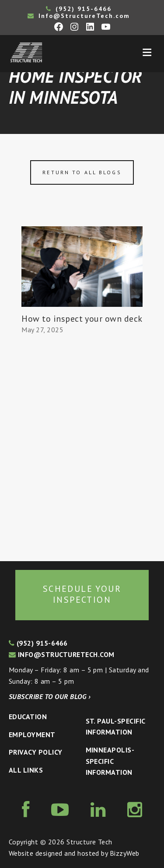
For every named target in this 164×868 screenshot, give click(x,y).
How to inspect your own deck (82, 319)
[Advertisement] (82, 448)
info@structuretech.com (62, 654)
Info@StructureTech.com (79, 16)
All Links (26, 770)
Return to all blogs (82, 172)
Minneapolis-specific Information (110, 761)
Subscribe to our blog (50, 696)
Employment (32, 734)
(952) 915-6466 (79, 9)
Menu (147, 53)
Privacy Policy (36, 752)
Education (28, 717)
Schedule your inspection (82, 594)
